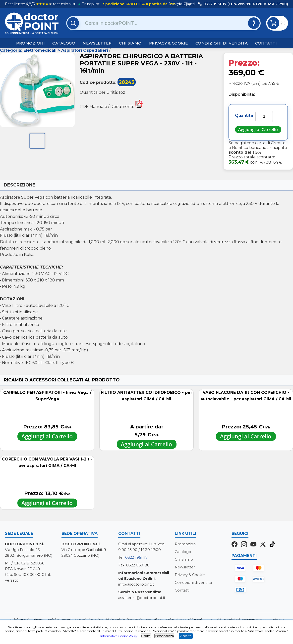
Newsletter (97, 43)
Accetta (186, 636)
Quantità (244, 115)
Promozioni (30, 43)
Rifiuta (146, 636)
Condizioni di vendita (222, 43)
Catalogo (64, 43)
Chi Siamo (130, 43)
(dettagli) (183, 4)
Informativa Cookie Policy (119, 636)
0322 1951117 (136, 557)
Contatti (266, 43)
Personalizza (164, 636)
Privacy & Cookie (169, 43)
